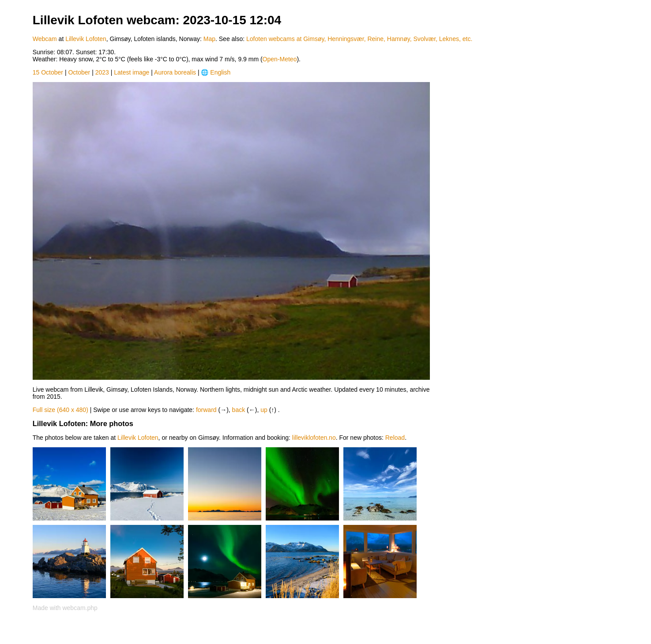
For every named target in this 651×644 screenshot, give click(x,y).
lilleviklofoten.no (314, 438)
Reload (395, 438)
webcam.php (80, 608)
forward (206, 410)
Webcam (45, 39)
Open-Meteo (280, 59)
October (79, 72)
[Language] (226, 72)
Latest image (132, 72)
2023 (102, 72)
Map (209, 39)
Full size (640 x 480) (60, 410)
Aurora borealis (175, 72)
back (239, 410)
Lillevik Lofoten (86, 39)
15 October (48, 72)
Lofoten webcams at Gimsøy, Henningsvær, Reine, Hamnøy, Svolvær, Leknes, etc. (359, 39)
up (264, 410)
